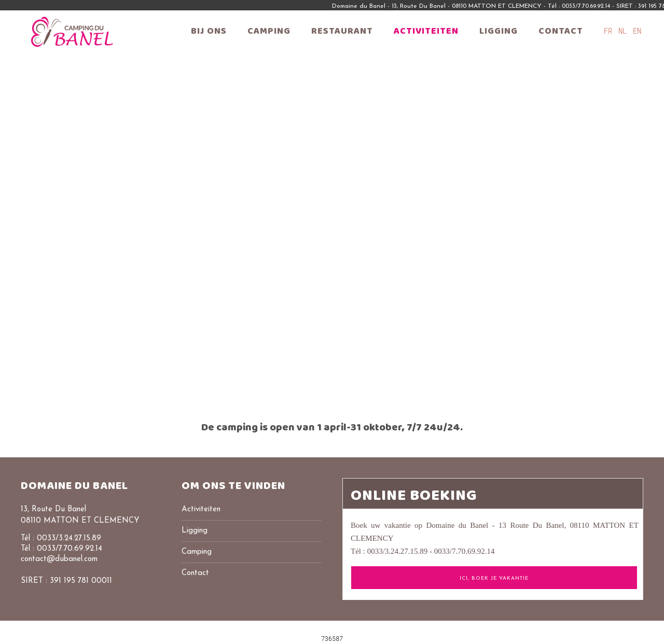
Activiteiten (426, 31)
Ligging (499, 31)
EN (637, 31)
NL (625, 31)
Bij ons (209, 31)
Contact (561, 31)
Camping (269, 31)
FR (610, 31)
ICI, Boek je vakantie (494, 578)
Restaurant (342, 31)
